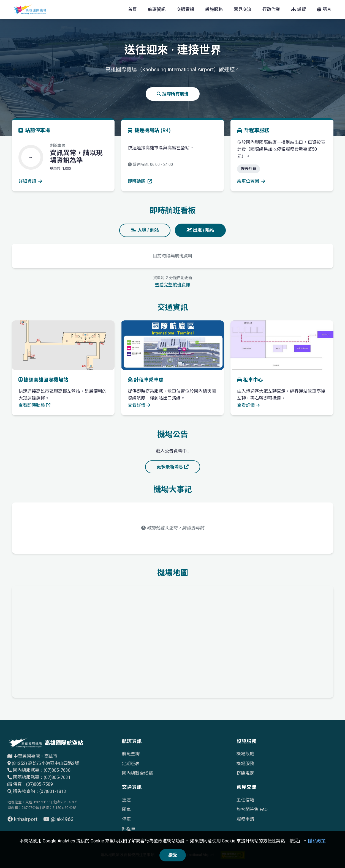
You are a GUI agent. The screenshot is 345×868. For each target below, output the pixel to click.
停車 (126, 819)
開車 (126, 810)
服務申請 (245, 819)
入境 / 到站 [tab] (145, 230)
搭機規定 (245, 773)
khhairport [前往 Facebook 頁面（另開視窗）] (23, 819)
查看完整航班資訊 (173, 285)
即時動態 (140, 181)
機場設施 (245, 754)
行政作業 (271, 9)
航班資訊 (157, 9)
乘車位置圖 (251, 181)
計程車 (129, 829)
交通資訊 (185, 9)
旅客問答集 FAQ (252, 810)
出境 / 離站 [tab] (200, 230)
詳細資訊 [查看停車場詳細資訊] (30, 181)
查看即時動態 (34, 405)
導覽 (298, 9)
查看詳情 (139, 405)
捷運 (126, 800)
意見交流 (243, 9)
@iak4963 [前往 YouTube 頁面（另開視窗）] (59, 819)
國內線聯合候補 (137, 773)
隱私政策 (317, 841)
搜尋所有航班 (173, 94)
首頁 (132, 9)
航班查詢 (131, 754)
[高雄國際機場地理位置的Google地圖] (173, 641)
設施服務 (214, 9)
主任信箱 (245, 800)
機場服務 (245, 764)
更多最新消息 (173, 467)
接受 (173, 855)
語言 (324, 9)
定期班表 (131, 764)
